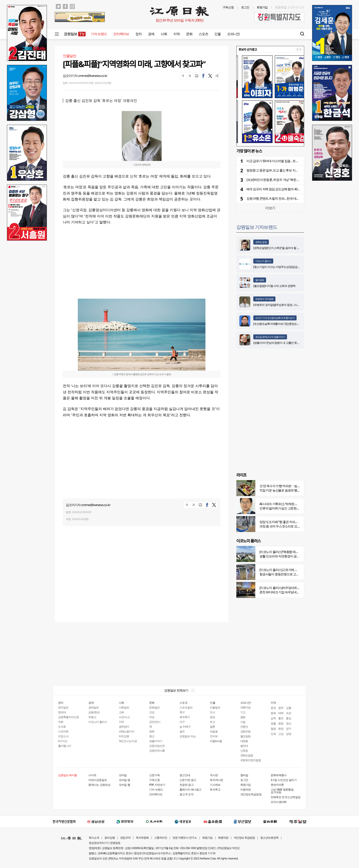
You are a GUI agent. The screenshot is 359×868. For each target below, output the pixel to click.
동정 (212, 717)
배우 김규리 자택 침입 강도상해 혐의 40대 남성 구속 (280, 189)
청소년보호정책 (269, 838)
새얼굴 (214, 731)
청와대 (62, 712)
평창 (281, 723)
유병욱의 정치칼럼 (264, 299)
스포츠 (203, 34)
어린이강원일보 (98, 780)
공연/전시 (155, 722)
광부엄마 (124, 727)
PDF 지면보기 (157, 785)
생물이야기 (156, 741)
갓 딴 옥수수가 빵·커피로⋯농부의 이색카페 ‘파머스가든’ (295, 486)
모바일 (123, 775)
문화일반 (154, 707)
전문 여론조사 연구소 (185, 838)
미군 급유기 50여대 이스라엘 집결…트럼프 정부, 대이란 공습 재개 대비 (292, 161)
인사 (212, 712)
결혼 (212, 727)
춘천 (273, 708)
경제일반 (94, 707)
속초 (289, 713)
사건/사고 (124, 717)
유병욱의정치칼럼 (251, 760)
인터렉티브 (121, 34)
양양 (289, 734)
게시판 (214, 775)
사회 (164, 34)
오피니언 (233, 34)
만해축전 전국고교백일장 (286, 797)
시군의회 (63, 731)
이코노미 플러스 (263, 261)
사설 (243, 722)
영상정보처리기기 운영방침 (105, 843)
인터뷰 (214, 736)
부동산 (92, 717)
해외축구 (185, 717)
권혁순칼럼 (247, 755)
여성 (152, 717)
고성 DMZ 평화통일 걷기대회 (282, 791)
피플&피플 (216, 741)
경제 (151, 34)
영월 (273, 723)
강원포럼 (246, 731)
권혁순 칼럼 (261, 242)
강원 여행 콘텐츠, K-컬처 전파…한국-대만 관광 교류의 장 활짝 (286, 198)
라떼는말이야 (127, 731)
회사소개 (94, 838)
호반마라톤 (277, 785)
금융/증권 (94, 712)
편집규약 (125, 838)
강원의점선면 (157, 746)
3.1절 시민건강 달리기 (284, 780)
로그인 (245, 7)
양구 (289, 729)
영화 (152, 731)
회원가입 (262, 7)
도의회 (62, 727)
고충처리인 (161, 838)
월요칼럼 (260, 280)
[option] (270, 99)
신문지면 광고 (188, 780)
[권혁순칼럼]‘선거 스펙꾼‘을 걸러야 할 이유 (278, 248)
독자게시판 (216, 780)
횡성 (289, 718)
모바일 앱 (125, 780)
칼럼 (243, 717)
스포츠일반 (186, 707)
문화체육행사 (279, 775)
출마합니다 (65, 746)
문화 (189, 34)
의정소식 (63, 736)
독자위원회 (142, 838)
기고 (243, 712)
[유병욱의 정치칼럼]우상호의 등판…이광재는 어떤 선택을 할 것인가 (292, 305)
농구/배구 (185, 727)
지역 (176, 34)
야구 (182, 722)
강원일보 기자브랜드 (257, 227)
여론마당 (246, 707)
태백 (281, 713)
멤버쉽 (244, 775)
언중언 (244, 727)
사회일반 (124, 707)
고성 (281, 734)
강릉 (289, 708)
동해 (273, 713)
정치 (139, 34)
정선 (289, 723)
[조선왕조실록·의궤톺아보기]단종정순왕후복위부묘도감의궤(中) (290, 324)
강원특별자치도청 (68, 717)
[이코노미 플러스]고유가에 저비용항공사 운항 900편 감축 (296, 570)
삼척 (273, 718)
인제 (273, 734)
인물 (217, 34)
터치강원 (124, 736)
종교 (152, 736)
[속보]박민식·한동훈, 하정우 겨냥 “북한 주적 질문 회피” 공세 (285, 180)
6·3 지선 (63, 741)
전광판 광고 (186, 785)
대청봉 (244, 741)
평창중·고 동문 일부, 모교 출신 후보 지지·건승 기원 (279, 170)
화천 (281, 729)
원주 (281, 708)
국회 (61, 722)
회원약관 (223, 838)
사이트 (92, 775)
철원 (273, 729)
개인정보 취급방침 (244, 838)
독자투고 (215, 789)
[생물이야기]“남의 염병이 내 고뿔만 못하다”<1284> (282, 343)
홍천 (281, 718)
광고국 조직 (186, 794)
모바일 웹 (125, 785)
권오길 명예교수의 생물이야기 (270, 337)
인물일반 (215, 707)
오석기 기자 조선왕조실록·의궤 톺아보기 (275, 318)
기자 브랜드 (99, 34)
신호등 (244, 751)
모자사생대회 (279, 802)
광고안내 (185, 775)
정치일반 (63, 707)
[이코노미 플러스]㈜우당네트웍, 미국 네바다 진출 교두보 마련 (299, 588)
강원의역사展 (157, 751)
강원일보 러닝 (188, 736)
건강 (152, 712)
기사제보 (215, 785)
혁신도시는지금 (128, 741)
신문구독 (154, 775)
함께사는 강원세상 (99, 785)
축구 (182, 712)
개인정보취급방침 (251, 794)
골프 (182, 731)
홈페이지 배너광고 (190, 789)
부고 (212, 722)
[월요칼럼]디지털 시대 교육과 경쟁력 (274, 286)
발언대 (244, 746)
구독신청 (228, 7)
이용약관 (246, 789)
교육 (121, 712)
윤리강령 (110, 838)
